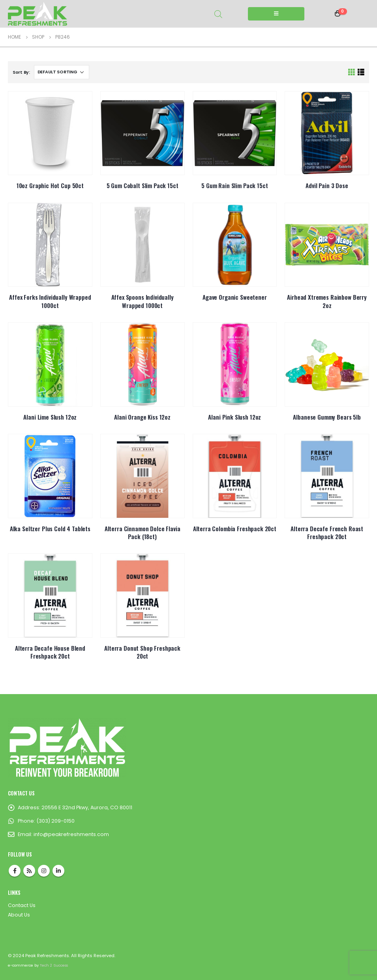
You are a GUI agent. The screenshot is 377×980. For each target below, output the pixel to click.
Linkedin (58, 871)
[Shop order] (62, 72)
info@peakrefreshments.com (71, 834)
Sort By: (21, 72)
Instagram (44, 871)
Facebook (15, 871)
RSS (29, 871)
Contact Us (22, 905)
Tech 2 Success (54, 965)
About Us (19, 915)
